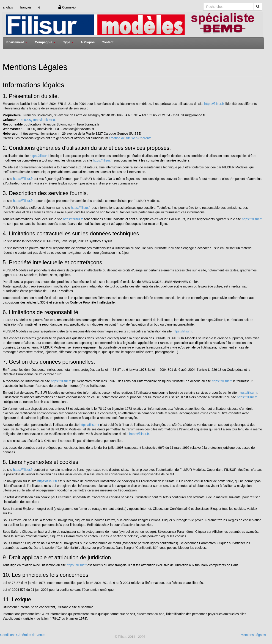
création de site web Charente (130, 138)
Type (69, 42)
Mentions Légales (253, 635)
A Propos (88, 42)
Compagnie (45, 42)
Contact (107, 42)
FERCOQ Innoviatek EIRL (37, 120)
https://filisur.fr (214, 104)
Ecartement (17, 42)
